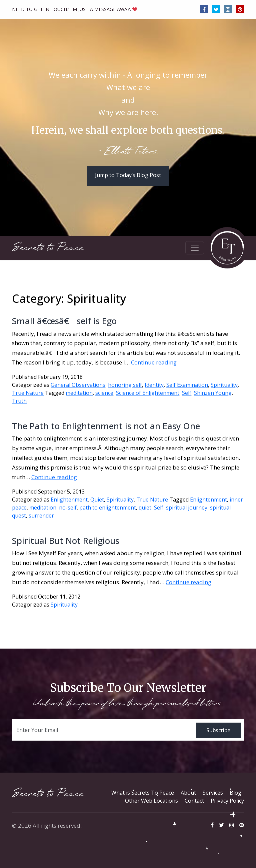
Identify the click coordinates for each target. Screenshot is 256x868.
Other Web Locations (151, 801)
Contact (194, 801)
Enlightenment (69, 500)
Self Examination (187, 385)
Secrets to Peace (48, 248)
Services (213, 793)
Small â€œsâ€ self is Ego (64, 321)
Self (187, 393)
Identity (154, 385)
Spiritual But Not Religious (66, 541)
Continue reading (154, 362)
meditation (79, 393)
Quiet (97, 500)
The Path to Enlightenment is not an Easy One (106, 426)
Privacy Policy (227, 801)
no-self (68, 508)
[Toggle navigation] (195, 248)
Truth (19, 401)
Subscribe (218, 730)
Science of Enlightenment (148, 393)
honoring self (125, 385)
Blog (235, 793)
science (104, 393)
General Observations (78, 385)
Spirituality (224, 385)
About (188, 793)
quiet (145, 508)
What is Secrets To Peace (143, 793)
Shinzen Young (213, 393)
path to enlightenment (108, 508)
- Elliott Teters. (128, 152)
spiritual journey (187, 508)
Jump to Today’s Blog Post (128, 175)
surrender (41, 516)
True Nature (28, 393)
